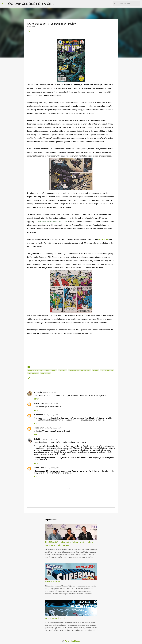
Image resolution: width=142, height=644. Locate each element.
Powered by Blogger (71, 641)
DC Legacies (103, 239)
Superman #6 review (52, 582)
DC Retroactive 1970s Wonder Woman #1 (51, 222)
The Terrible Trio (107, 370)
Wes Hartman (46, 373)
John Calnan (86, 370)
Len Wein (95, 370)
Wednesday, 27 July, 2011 (53, 428)
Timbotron (38, 415)
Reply (36, 399)
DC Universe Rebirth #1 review (56, 618)
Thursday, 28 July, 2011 (52, 468)
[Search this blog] (129, 4)
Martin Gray (39, 403)
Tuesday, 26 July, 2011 (50, 392)
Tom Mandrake (33, 373)
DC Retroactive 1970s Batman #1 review (42, 370)
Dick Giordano (74, 370)
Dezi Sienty (62, 370)
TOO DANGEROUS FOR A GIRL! (31, 4)
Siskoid (37, 439)
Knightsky (38, 392)
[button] (29, 31)
